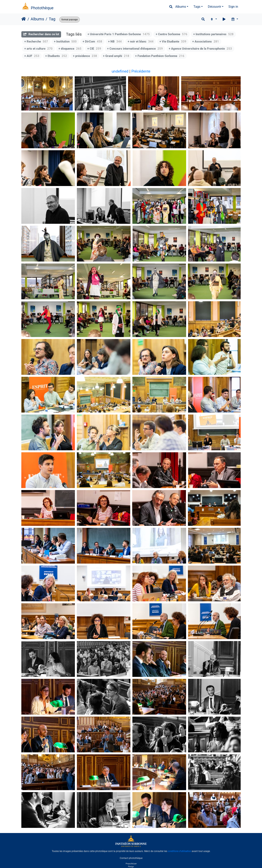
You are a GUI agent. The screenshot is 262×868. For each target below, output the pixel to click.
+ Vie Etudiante (173, 42)
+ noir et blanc (141, 42)
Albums (181, 7)
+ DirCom (92, 42)
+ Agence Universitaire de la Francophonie (200, 49)
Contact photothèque (131, 858)
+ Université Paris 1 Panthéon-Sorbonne (119, 34)
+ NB (115, 42)
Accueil (24, 19)
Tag (52, 19)
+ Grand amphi (116, 56)
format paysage (70, 20)
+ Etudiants (56, 56)
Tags (197, 7)
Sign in (233, 7)
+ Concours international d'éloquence (135, 49)
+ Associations (206, 42)
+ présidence (85, 56)
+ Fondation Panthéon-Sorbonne (160, 56)
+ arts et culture (38, 49)
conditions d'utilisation (179, 851)
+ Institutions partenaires (213, 34)
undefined (120, 71)
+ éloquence (70, 49)
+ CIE (94, 49)
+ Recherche (36, 42)
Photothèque (42, 8)
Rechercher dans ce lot (41, 34)
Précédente (141, 71)
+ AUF (32, 56)
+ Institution (65, 42)
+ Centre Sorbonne (172, 34)
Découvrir (214, 7)
